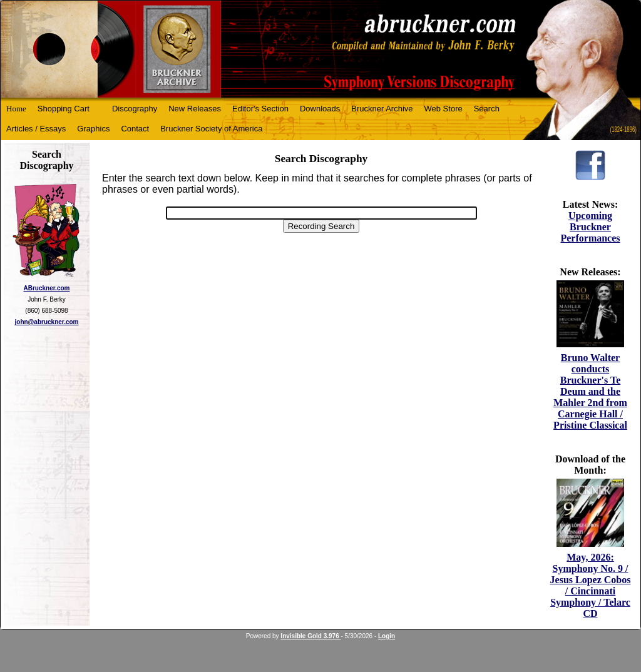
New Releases (195, 109)
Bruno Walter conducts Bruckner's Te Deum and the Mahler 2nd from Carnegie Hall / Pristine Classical (590, 391)
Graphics (93, 129)
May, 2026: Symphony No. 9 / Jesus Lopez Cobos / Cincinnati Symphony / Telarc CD (591, 585)
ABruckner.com (47, 288)
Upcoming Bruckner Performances (590, 227)
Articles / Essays (36, 129)
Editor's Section (260, 109)
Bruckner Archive (382, 109)
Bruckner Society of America (211, 129)
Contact (135, 129)
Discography (135, 109)
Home (16, 109)
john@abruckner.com (47, 322)
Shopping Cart (64, 109)
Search (487, 109)
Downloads (320, 109)
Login (387, 636)
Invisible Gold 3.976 (310, 636)
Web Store (444, 109)
